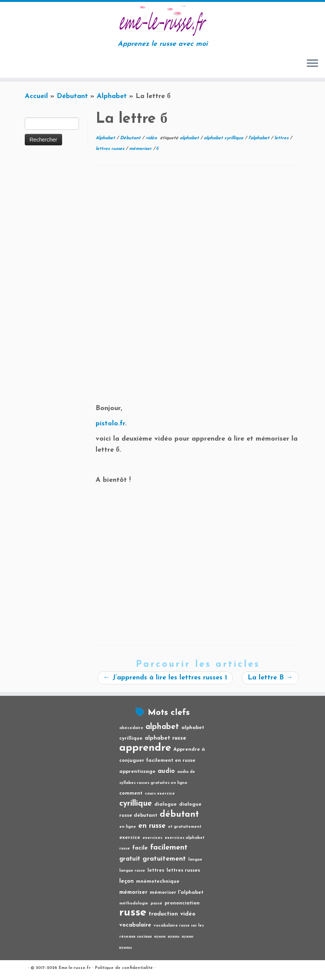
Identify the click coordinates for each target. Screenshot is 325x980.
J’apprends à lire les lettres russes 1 (165, 678)
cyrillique (136, 804)
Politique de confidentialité (124, 968)
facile (140, 848)
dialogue (166, 804)
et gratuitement (185, 827)
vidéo (152, 138)
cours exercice (160, 794)
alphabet (190, 138)
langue (195, 860)
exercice (130, 838)
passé (156, 904)
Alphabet (112, 96)
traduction (163, 914)
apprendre (145, 748)
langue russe (132, 871)
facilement (169, 848)
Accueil (36, 96)
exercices (152, 838)
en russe (152, 826)
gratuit (130, 859)
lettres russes (111, 149)
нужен (160, 937)
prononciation (182, 903)
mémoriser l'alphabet (177, 892)
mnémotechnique (158, 881)
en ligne (128, 827)
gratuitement (164, 859)
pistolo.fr (110, 424)
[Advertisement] (198, 232)
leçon (126, 881)
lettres (282, 138)
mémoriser (141, 149)
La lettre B (270, 678)
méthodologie (134, 904)
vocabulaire (135, 925)
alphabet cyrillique (224, 138)
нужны (126, 948)
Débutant (72, 96)
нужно (188, 937)
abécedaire (131, 728)
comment (131, 793)
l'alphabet (260, 138)
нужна (174, 937)
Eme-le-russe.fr (75, 968)
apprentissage (137, 772)
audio (166, 771)
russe (133, 913)
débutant (179, 815)
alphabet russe (166, 738)
